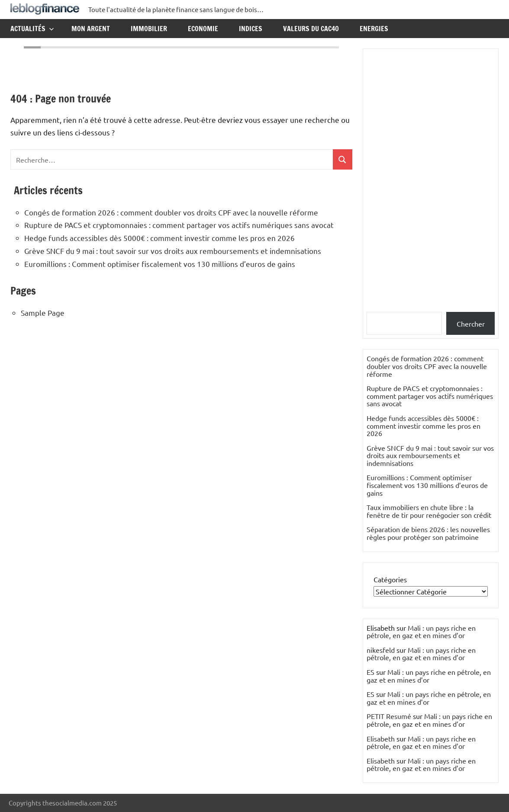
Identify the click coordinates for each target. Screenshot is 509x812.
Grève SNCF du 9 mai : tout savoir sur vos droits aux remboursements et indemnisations (173, 251)
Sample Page (43, 313)
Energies (374, 29)
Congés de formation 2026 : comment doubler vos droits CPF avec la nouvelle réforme (171, 212)
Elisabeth (381, 738)
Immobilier (149, 29)
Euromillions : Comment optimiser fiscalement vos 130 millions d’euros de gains (160, 264)
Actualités (32, 29)
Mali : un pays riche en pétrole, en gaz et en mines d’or (421, 632)
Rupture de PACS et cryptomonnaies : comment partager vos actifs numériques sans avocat (179, 225)
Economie (203, 29)
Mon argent (91, 29)
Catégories (390, 579)
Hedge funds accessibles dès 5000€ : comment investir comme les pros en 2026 (159, 238)
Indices (251, 29)
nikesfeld (381, 650)
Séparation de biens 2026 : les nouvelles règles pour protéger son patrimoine (428, 533)
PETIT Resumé (389, 716)
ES (370, 672)
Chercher (471, 324)
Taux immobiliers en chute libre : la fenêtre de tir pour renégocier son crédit (429, 511)
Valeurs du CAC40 (311, 29)
